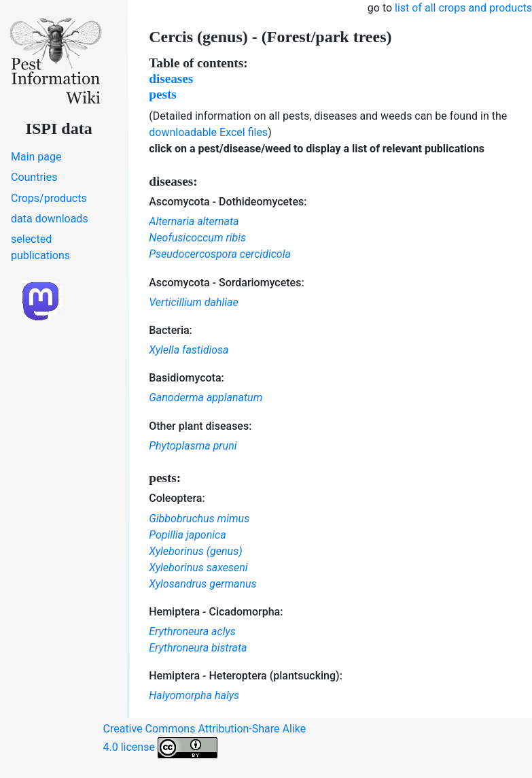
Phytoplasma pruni (193, 446)
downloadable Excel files (208, 132)
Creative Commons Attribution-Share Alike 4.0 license (205, 740)
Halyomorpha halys (194, 695)
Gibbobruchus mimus (199, 519)
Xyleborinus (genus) (195, 551)
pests (163, 94)
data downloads (50, 219)
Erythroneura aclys (192, 631)
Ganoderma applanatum (206, 398)
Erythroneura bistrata (198, 648)
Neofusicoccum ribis (197, 238)
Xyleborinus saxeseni (198, 568)
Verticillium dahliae (194, 302)
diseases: (173, 181)
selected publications (40, 247)
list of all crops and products (463, 8)
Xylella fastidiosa (189, 350)
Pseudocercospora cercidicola (220, 254)
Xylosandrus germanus (202, 584)
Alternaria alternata (194, 221)
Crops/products (49, 198)
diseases (171, 79)
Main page (36, 157)
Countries (34, 177)
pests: (165, 478)
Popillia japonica (187, 535)
